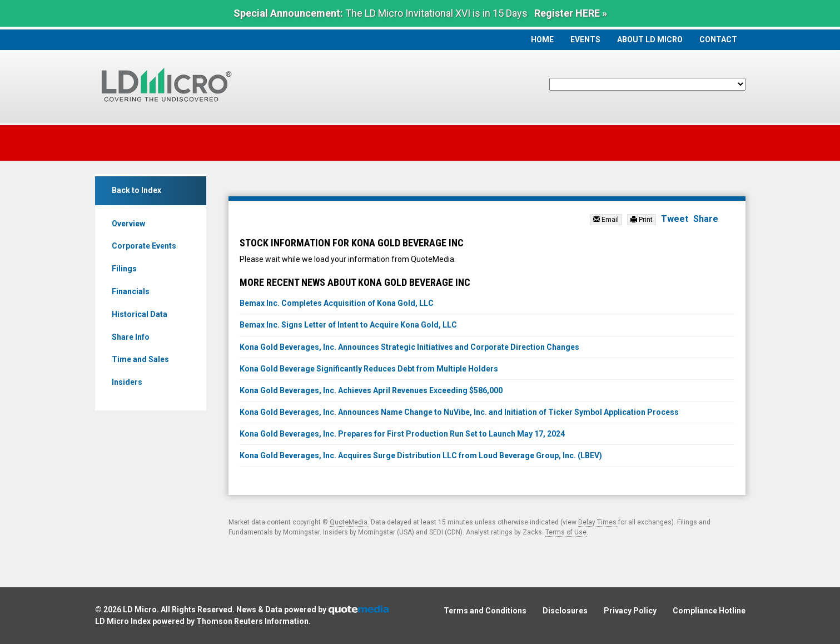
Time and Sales (140, 359)
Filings (124, 269)
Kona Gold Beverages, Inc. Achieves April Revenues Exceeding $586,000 (371, 390)
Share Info (131, 337)
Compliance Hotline (709, 611)
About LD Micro (650, 39)
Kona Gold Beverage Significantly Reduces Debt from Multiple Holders (369, 369)
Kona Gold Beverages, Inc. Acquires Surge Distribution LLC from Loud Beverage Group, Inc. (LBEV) (421, 455)
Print (642, 220)
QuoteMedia (349, 522)
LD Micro (140, 610)
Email (606, 220)
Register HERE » (571, 13)
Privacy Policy (630, 611)
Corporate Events (144, 246)
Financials (131, 291)
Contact (718, 39)
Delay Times (597, 522)
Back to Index (136, 190)
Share (706, 219)
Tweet (675, 219)
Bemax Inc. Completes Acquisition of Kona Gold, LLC (337, 303)
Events (585, 39)
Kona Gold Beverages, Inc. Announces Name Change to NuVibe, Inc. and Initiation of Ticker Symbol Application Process (459, 412)
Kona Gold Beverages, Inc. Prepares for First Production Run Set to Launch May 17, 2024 (402, 434)
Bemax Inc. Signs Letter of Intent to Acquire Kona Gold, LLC (348, 325)
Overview (128, 224)
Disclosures (565, 611)
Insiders (127, 382)
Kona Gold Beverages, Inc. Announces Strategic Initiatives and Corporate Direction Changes (409, 347)
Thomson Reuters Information (252, 621)
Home (542, 39)
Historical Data (140, 314)
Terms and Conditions (485, 611)
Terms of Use (566, 532)
